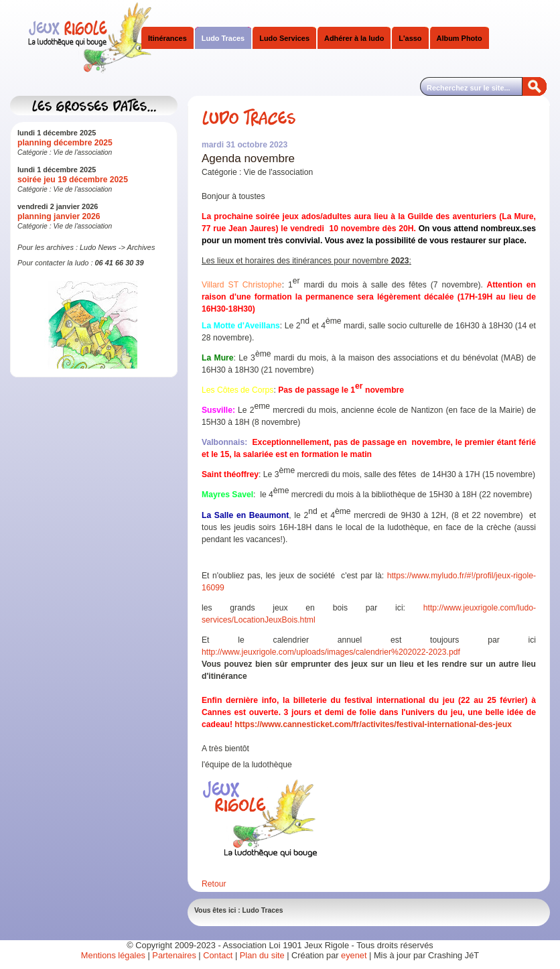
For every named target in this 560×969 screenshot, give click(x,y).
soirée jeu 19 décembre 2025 (73, 180)
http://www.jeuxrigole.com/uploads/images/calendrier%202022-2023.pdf (331, 652)
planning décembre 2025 (65, 143)
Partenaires (174, 955)
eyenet (355, 955)
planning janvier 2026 (59, 216)
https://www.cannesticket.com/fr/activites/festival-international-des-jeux (373, 724)
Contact (218, 955)
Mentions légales (113, 955)
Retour (214, 884)
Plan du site (262, 955)
